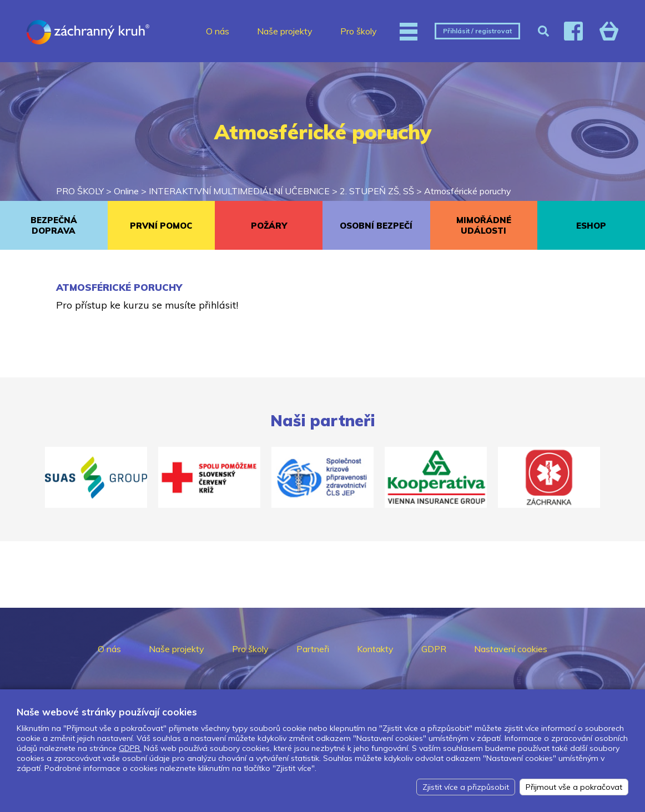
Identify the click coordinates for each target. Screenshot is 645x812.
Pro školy (359, 31)
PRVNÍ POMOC (161, 226)
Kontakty (375, 649)
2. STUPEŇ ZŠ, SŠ (377, 191)
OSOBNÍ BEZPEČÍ (376, 226)
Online (126, 191)
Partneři (313, 649)
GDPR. (130, 748)
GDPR (434, 649)
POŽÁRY (269, 226)
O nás (218, 31)
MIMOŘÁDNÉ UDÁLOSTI (484, 225)
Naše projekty (285, 31)
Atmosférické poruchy (468, 191)
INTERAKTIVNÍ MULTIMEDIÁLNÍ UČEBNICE (239, 191)
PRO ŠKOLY (80, 191)
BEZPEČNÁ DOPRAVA (54, 225)
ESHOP (591, 226)
